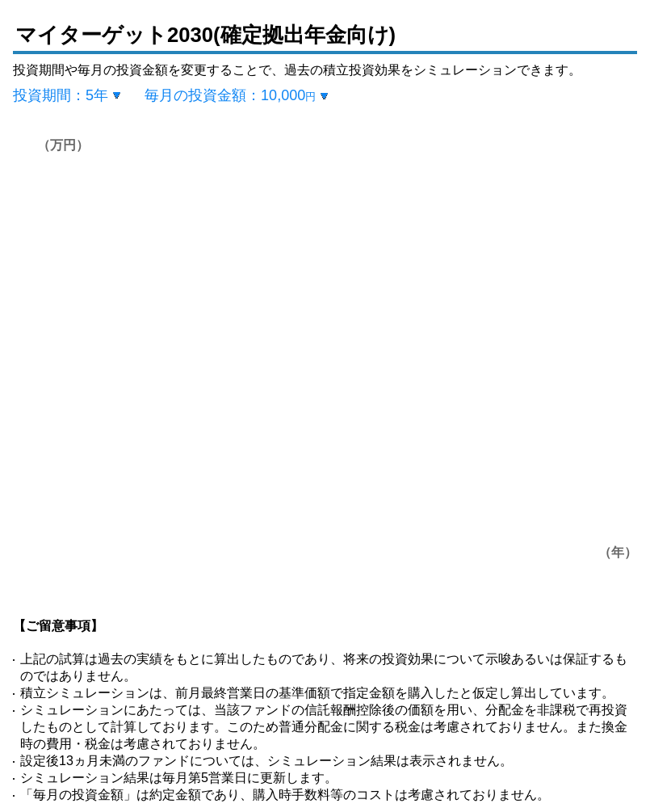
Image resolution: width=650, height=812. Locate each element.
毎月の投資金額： (230, 95)
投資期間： (61, 95)
